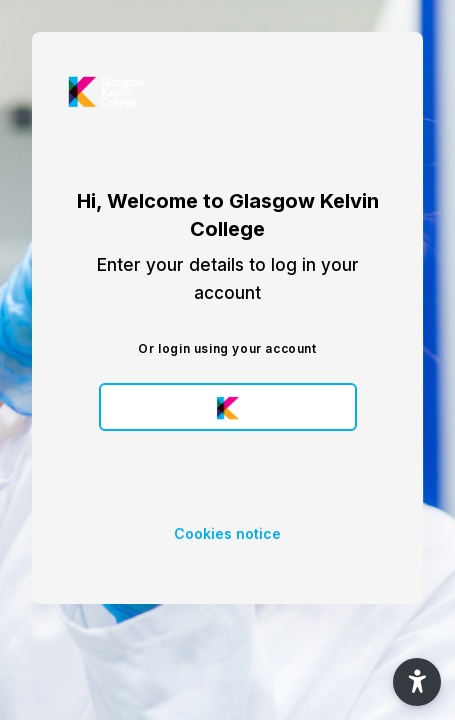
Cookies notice (227, 533)
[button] (417, 682)
